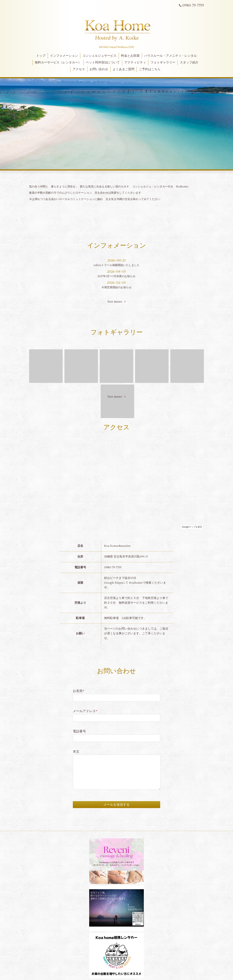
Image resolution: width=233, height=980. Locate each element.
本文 (76, 752)
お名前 (79, 691)
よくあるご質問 (124, 69)
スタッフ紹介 (189, 63)
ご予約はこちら (150, 69)
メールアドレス (85, 711)
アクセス (79, 69)
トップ (41, 56)
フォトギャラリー (163, 63)
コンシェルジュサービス (99, 56)
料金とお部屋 (130, 56)
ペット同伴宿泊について (103, 63)
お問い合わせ (99, 69)
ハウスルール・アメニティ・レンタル (170, 56)
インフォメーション (64, 56)
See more (116, 302)
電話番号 (79, 731)
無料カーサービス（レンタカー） (58, 63)
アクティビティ (135, 63)
